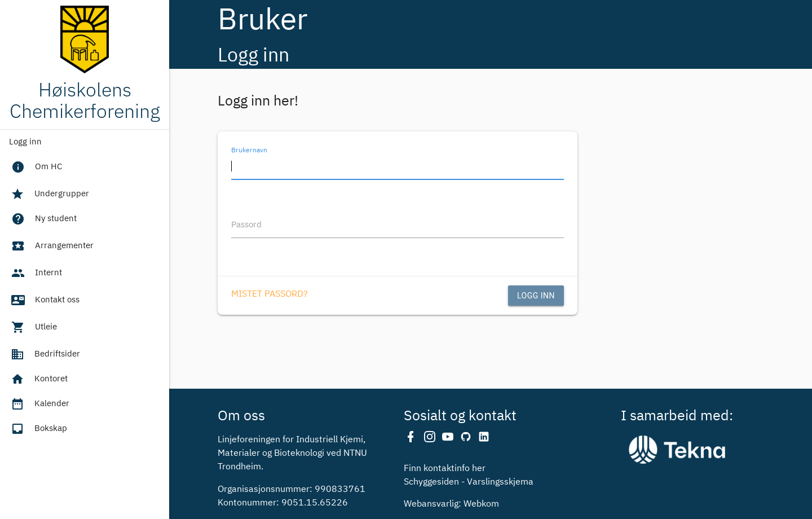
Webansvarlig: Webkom (451, 504)
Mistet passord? (270, 294)
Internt (36, 274)
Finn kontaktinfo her (445, 469)
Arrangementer (52, 247)
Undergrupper (49, 194)
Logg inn (25, 142)
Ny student (43, 220)
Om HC (36, 168)
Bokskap (38, 429)
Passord (246, 225)
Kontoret (38, 379)
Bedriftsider (45, 354)
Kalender (39, 404)
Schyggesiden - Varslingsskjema (469, 482)
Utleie (33, 328)
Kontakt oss (45, 301)
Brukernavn (249, 150)
